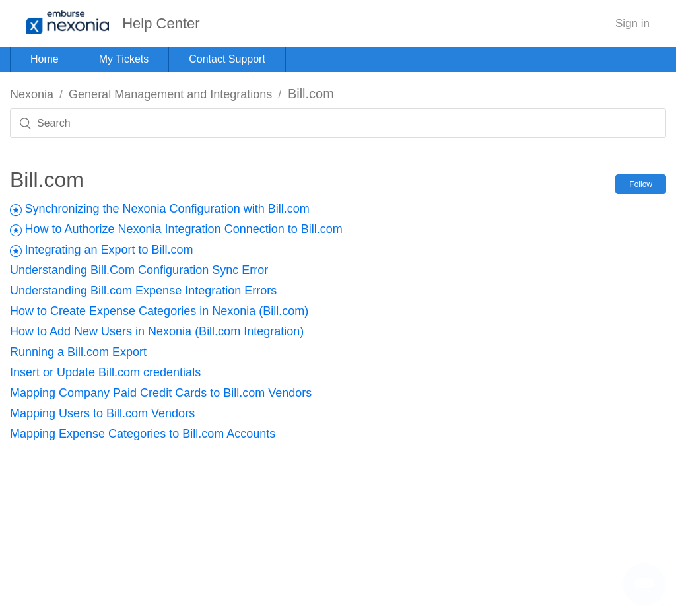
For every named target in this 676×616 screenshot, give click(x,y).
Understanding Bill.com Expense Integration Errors (143, 291)
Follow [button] (641, 184)
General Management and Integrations (170, 94)
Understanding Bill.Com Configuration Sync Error (139, 270)
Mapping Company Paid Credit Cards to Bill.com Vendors (161, 393)
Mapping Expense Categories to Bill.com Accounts (143, 434)
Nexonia (32, 94)
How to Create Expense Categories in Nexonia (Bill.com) (159, 311)
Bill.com (311, 94)
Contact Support (227, 59)
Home (45, 59)
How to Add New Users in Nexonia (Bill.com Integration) (157, 331)
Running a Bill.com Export (78, 352)
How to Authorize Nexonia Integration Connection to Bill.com (183, 229)
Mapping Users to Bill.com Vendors (102, 413)
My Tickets (124, 59)
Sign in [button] (632, 23)
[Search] (338, 123)
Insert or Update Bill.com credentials (105, 372)
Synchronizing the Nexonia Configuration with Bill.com (167, 209)
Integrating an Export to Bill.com (109, 250)
